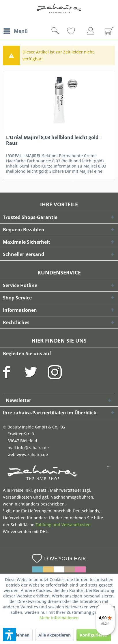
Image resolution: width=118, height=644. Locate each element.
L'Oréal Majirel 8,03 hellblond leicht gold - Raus (54, 140)
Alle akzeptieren (55, 635)
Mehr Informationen (59, 618)
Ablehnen (20, 635)
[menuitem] (15, 31)
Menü (16, 30)
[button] (10, 635)
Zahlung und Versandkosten (63, 525)
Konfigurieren (94, 635)
